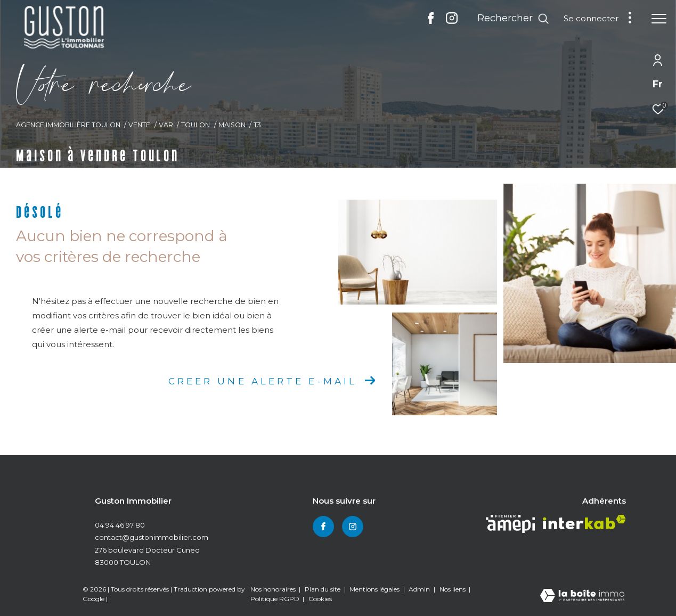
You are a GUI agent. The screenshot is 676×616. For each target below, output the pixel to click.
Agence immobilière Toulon (68, 125)
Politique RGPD (275, 599)
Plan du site (323, 589)
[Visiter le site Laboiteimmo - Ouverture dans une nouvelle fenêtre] (582, 596)
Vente (139, 125)
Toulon (196, 125)
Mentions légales (375, 589)
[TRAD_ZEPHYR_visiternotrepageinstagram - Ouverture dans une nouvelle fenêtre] (452, 21)
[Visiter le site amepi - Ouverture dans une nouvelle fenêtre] (510, 524)
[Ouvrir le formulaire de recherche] (513, 19)
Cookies (320, 599)
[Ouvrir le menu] (659, 19)
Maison (232, 125)
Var (166, 125)
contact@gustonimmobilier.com (152, 537)
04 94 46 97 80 (120, 525)
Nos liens (453, 589)
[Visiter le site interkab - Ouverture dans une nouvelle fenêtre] (584, 522)
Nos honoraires (274, 589)
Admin (420, 589)
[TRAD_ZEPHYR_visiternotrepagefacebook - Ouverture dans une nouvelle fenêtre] (431, 21)
